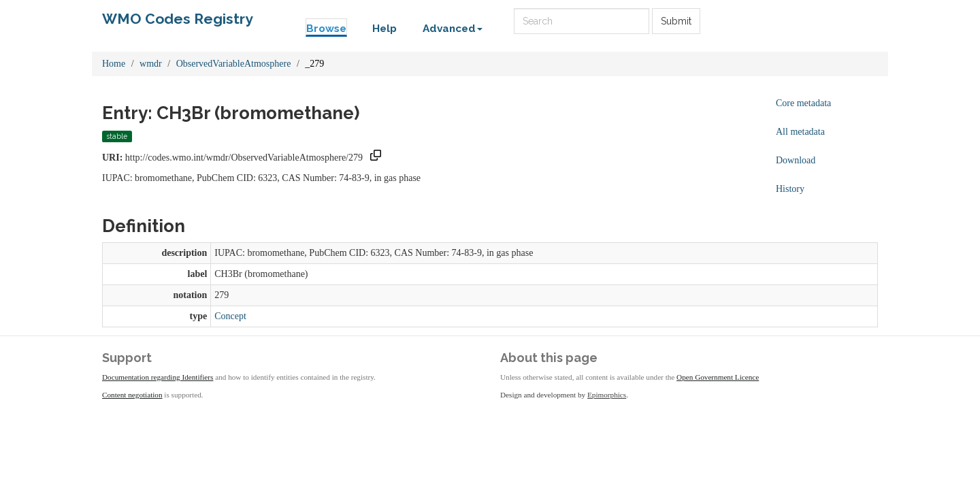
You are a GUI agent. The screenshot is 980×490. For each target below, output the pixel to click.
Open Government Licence (718, 377)
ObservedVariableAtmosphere (234, 64)
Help (385, 29)
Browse (326, 29)
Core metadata (803, 103)
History (790, 189)
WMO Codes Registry (178, 19)
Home (114, 64)
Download (796, 160)
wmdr (151, 64)
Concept (230, 316)
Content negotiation (132, 395)
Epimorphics (607, 395)
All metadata (800, 132)
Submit (676, 21)
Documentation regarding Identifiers (158, 377)
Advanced (453, 29)
